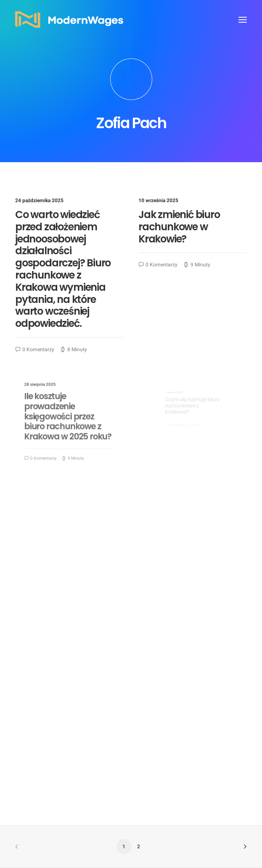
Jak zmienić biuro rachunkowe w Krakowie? (180, 227)
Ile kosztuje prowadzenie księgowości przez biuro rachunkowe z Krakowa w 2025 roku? (68, 417)
